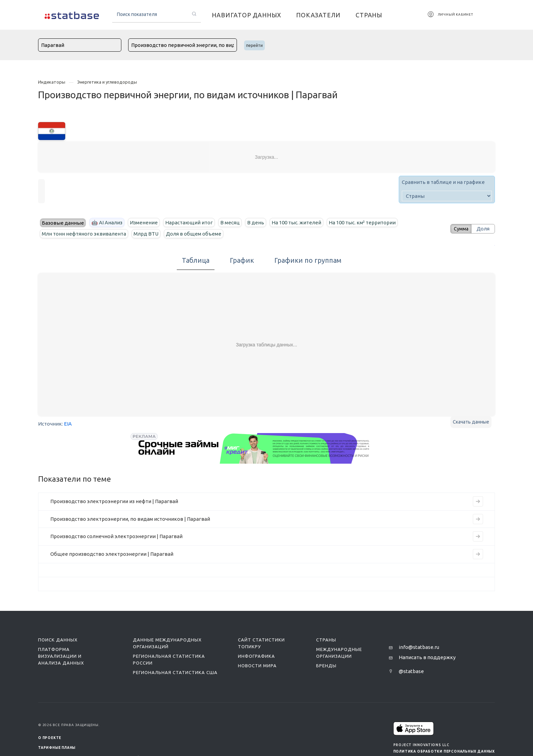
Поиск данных (58, 640)
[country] (447, 196)
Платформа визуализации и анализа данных (61, 656)
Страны (326, 640)
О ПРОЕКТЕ (50, 738)
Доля (483, 229)
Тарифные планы (57, 748)
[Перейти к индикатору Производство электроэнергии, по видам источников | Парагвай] (478, 519)
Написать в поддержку (427, 657)
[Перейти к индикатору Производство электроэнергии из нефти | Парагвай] (478, 501)
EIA (68, 424)
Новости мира (257, 666)
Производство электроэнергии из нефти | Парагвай (114, 501)
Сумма (459, 229)
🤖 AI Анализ (107, 222)
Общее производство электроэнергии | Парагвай (112, 554)
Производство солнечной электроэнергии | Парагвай (116, 536)
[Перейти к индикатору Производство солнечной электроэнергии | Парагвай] (478, 536)
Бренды (326, 666)
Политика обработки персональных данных (444, 751)
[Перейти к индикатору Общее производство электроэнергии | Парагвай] (478, 554)
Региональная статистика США (175, 672)
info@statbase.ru (419, 647)
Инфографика (256, 656)
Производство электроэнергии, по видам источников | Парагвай (130, 519)
